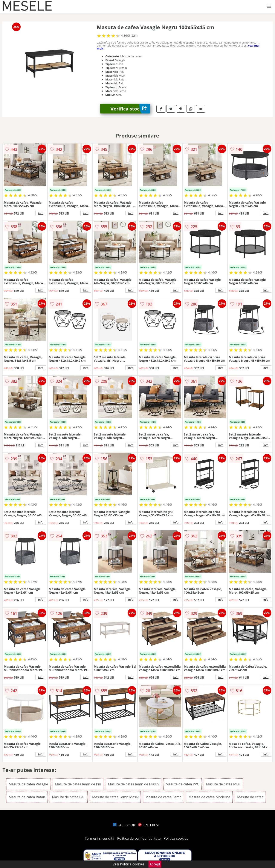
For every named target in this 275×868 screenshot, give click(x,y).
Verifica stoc (130, 109)
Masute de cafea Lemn (163, 797)
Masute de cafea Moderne (209, 797)
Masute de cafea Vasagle (28, 784)
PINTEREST (149, 825)
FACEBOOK (124, 825)
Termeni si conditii (100, 838)
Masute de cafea (250, 797)
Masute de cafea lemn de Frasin (133, 784)
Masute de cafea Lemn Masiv (115, 797)
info (41, 213)
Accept (155, 864)
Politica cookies (176, 838)
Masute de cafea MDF (223, 784)
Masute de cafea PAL (69, 797)
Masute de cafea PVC (182, 784)
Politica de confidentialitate (139, 838)
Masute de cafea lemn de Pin (78, 784)
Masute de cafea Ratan (27, 797)
